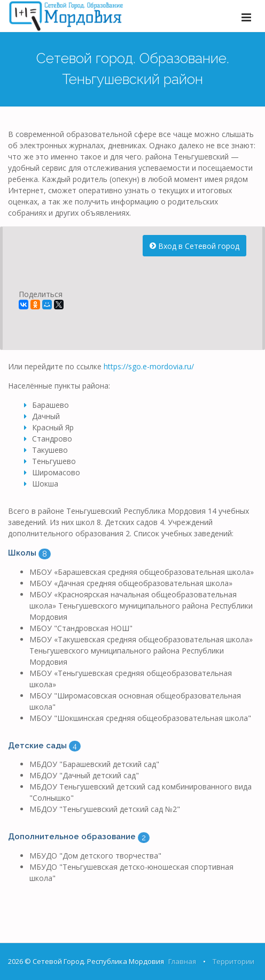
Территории (233, 961)
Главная (182, 961)
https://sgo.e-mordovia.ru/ (149, 366)
